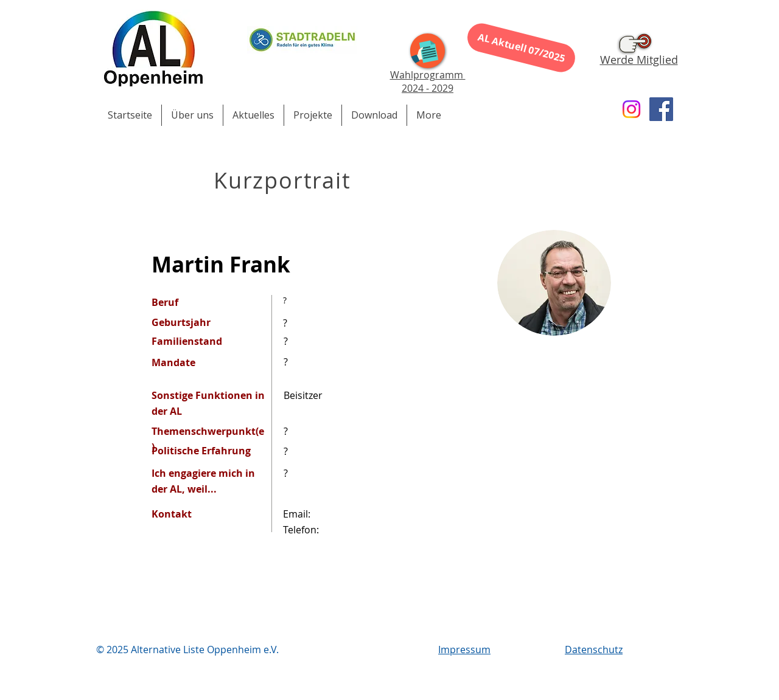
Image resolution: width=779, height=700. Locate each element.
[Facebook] (661, 109)
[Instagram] (631, 109)
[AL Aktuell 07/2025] (521, 47)
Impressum (464, 650)
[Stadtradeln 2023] (302, 40)
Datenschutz (594, 650)
